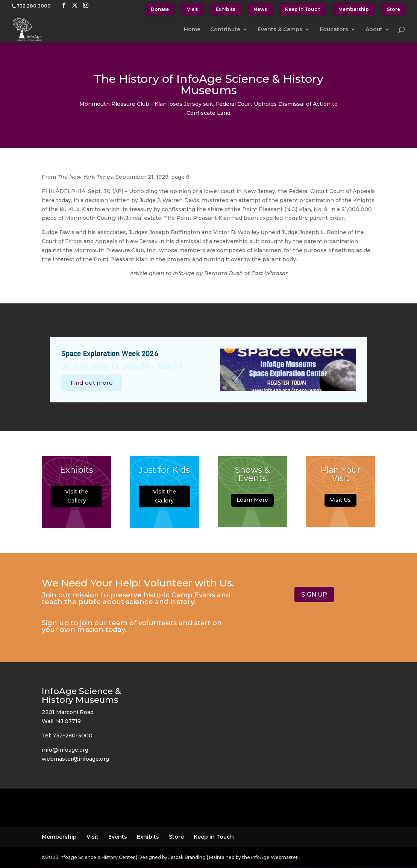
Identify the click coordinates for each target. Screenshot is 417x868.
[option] (209, 370)
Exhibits (226, 9)
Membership (354, 9)
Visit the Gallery (77, 502)
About (374, 30)
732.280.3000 (34, 6)
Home (192, 30)
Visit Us (340, 506)
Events (118, 837)
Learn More (252, 506)
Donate (160, 9)
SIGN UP (314, 595)
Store (393, 9)
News (260, 9)
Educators (334, 30)
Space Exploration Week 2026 (110, 353)
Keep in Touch (303, 9)
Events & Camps (280, 30)
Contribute (225, 30)
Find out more (92, 383)
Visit (192, 9)
